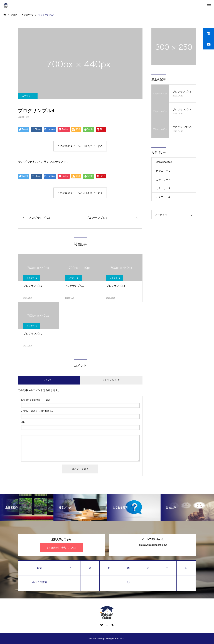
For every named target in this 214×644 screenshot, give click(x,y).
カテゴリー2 (163, 179)
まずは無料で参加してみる (61, 548)
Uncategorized (164, 162)
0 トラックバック (111, 380)
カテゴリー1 (28, 96)
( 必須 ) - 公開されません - (38, 411)
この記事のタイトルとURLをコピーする (80, 146)
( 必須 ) (36, 400)
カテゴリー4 (163, 197)
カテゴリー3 (163, 188)
